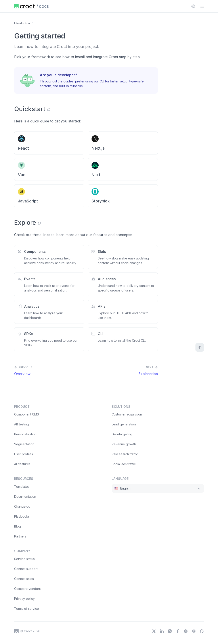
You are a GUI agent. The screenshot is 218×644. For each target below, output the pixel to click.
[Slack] (194, 631)
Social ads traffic (124, 464)
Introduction (22, 23)
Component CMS (27, 414)
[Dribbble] (186, 631)
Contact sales (24, 579)
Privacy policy (24, 599)
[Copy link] (49, 110)
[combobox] (193, 6)
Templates (22, 487)
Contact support (26, 569)
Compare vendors (27, 589)
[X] (154, 631)
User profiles (24, 454)
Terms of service (27, 609)
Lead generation (124, 424)
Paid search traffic (125, 454)
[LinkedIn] (162, 631)
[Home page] (24, 6)
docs (44, 6)
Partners (20, 536)
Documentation (25, 496)
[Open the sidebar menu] (202, 6)
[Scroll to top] (200, 347)
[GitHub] (202, 631)
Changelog (22, 506)
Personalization (25, 434)
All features (22, 464)
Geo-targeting (122, 434)
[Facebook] (178, 631)
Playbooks (22, 516)
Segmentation (24, 444)
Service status (24, 559)
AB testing (21, 424)
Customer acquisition (127, 414)
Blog (17, 526)
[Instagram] (170, 631)
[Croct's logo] (16, 631)
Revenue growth (124, 444)
